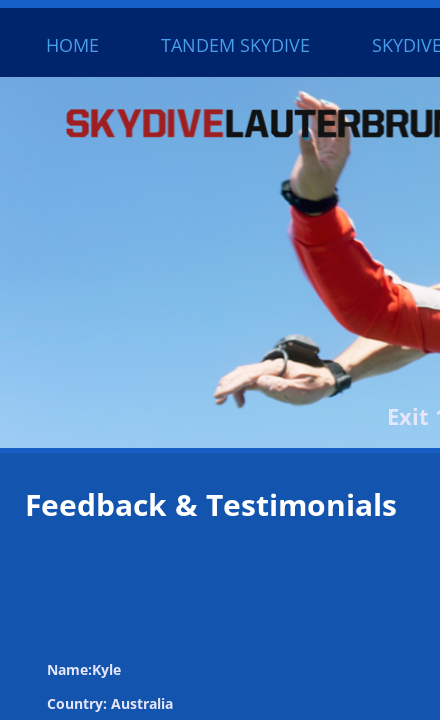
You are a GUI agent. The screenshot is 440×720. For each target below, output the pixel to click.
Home (72, 45)
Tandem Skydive (235, 45)
